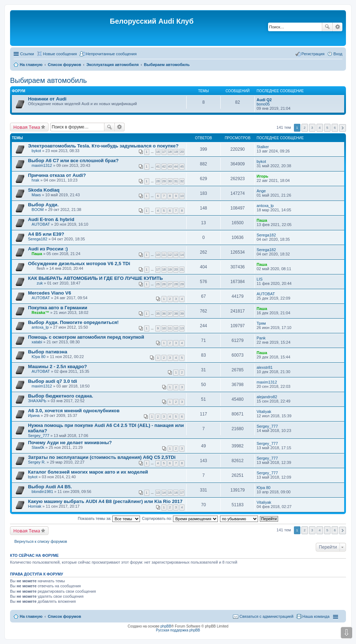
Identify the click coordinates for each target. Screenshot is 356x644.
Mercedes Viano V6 (50, 293)
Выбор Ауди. (43, 205)
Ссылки (27, 54)
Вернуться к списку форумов (41, 541)
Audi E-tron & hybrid (51, 219)
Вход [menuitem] (338, 54)
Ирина (34, 415)
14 (182, 255)
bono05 (263, 104)
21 (182, 269)
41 (158, 166)
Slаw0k (38, 447)
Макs (36, 195)
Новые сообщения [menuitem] (60, 54)
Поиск (327, 27)
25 (158, 284)
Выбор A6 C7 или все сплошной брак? (73, 161)
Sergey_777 (39, 436)
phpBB (166, 626)
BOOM (38, 210)
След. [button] (343, 128)
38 (176, 314)
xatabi (37, 342)
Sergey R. (37, 462)
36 (164, 314)
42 (164, 166)
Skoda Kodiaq (44, 190)
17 (164, 152)
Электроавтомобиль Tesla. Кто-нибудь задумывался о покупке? (103, 146)
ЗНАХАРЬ (37, 401)
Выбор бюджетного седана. (61, 396)
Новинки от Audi (47, 99)
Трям (261, 323)
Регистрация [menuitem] (313, 54)
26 (164, 284)
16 (158, 152)
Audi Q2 (264, 100)
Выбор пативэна (48, 352)
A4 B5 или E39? (46, 234)
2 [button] (305, 128)
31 (176, 181)
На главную (31, 616)
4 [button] (320, 128)
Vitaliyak (264, 412)
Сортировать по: (180, 518)
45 (182, 166)
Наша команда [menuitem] (316, 616)
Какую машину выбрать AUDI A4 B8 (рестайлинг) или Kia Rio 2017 (105, 501)
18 (170, 152)
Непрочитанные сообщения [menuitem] (111, 54)
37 (170, 314)
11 (164, 255)
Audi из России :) (48, 249)
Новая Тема (27, 127)
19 (176, 152)
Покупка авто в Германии (58, 308)
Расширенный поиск (338, 27)
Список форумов (64, 616)
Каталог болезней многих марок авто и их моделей (88, 472)
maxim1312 (42, 165)
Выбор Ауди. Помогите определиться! (73, 322)
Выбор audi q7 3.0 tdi (53, 381)
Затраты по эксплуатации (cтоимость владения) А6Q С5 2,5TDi (102, 457)
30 (170, 181)
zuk (40, 283)
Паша (262, 220)
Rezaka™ (40, 312)
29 (164, 181)
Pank (261, 338)
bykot (36, 151)
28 (158, 181)
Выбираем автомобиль (48, 80)
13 (176, 255)
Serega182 (38, 239)
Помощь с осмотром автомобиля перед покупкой (86, 337)
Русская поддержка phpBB (178, 630)
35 (158, 314)
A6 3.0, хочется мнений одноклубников (74, 411)
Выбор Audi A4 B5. (50, 487)
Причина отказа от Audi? (57, 175)
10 (182, 196)
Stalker (263, 147)
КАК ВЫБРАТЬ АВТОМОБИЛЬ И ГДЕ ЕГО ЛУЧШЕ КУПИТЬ (95, 278)
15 (170, 493)
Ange (261, 191)
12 (170, 255)
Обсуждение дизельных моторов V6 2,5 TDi (79, 264)
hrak (35, 180)
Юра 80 (39, 357)
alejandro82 (267, 397)
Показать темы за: (109, 518)
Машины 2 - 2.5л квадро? (57, 366)
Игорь (263, 176)
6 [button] (335, 128)
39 (182, 314)
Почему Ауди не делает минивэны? (70, 443)
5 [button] (327, 128)
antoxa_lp (265, 206)
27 (170, 284)
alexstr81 (265, 367)
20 (182, 152)
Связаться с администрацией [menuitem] (266, 616)
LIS (260, 279)
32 (182, 181)
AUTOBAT (41, 224)
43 (170, 166)
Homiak (35, 506)
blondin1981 (42, 492)
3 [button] (312, 128)
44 (176, 166)
